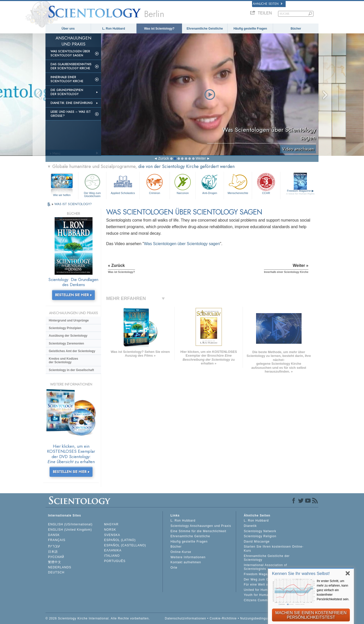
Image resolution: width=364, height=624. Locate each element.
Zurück (164, 158)
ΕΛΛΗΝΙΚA (113, 550)
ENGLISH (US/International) (70, 524)
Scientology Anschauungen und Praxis (201, 526)
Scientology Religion (260, 536)
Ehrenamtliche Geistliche (205, 29)
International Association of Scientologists (265, 567)
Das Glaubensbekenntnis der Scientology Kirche (71, 66)
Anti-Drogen (210, 184)
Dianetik (250, 526)
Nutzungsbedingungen (258, 618)
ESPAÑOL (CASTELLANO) (125, 545)
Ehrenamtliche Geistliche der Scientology (267, 558)
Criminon (155, 184)
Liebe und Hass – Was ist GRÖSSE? (71, 114)
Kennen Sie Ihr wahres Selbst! (301, 574)
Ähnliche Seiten (268, 4)
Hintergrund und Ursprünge (69, 320)
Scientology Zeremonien (66, 343)
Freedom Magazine (300, 192)
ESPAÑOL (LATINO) (120, 540)
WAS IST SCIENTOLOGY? (73, 204)
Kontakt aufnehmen (186, 562)
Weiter (201, 158)
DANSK (54, 535)
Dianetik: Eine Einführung (72, 103)
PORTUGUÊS (115, 561)
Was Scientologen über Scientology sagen (70, 53)
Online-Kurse (181, 552)
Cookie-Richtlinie (223, 618)
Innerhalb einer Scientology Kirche (67, 79)
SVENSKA (112, 535)
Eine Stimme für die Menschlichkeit (198, 531)
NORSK (110, 530)
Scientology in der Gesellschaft (71, 370)
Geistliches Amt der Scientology (72, 351)
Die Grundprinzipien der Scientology (67, 92)
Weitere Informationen (188, 557)
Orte (174, 568)
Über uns (68, 29)
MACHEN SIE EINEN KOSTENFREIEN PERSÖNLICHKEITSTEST (311, 615)
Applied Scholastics (123, 184)
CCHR (266, 184)
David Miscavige (257, 542)
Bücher (296, 29)
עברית (54, 546)
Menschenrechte (238, 184)
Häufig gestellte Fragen (250, 29)
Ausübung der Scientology (68, 336)
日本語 (53, 552)
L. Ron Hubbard (114, 29)
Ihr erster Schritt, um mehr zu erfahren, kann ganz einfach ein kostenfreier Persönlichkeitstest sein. (333, 590)
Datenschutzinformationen (185, 618)
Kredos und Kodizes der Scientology (63, 360)
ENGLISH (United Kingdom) (70, 530)
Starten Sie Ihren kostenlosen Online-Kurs (274, 549)
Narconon (183, 184)
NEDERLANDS (60, 567)
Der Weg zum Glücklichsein (92, 185)
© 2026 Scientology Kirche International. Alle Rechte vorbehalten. (98, 618)
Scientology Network (260, 531)
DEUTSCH (56, 572)
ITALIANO (112, 556)
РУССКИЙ (56, 557)
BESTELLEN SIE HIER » (73, 295)
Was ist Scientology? (159, 29)
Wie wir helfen (62, 195)
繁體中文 (55, 562)
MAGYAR (111, 524)
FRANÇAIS (57, 540)
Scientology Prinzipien (65, 328)
